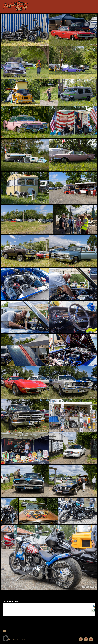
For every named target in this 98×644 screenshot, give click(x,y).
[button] (6, 638)
